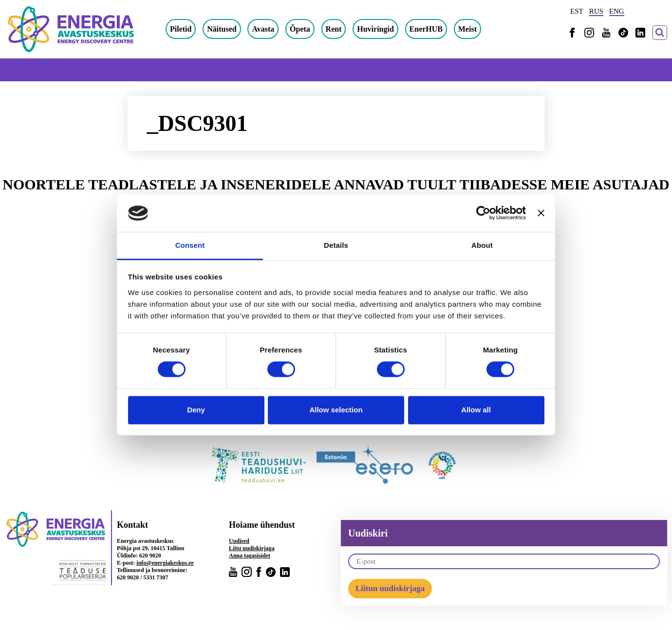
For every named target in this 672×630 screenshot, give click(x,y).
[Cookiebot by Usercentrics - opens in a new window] (483, 213)
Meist (467, 29)
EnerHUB (426, 29)
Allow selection (336, 410)
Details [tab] (336, 245)
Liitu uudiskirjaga (252, 548)
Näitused (222, 29)
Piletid (181, 29)
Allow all (476, 410)
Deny (196, 410)
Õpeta (300, 29)
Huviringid (375, 29)
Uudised (239, 541)
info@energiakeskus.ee (165, 563)
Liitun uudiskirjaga (390, 588)
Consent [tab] (190, 245)
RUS (596, 11)
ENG (617, 11)
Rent (334, 29)
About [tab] (482, 245)
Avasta (263, 29)
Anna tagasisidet (250, 556)
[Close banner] (541, 213)
